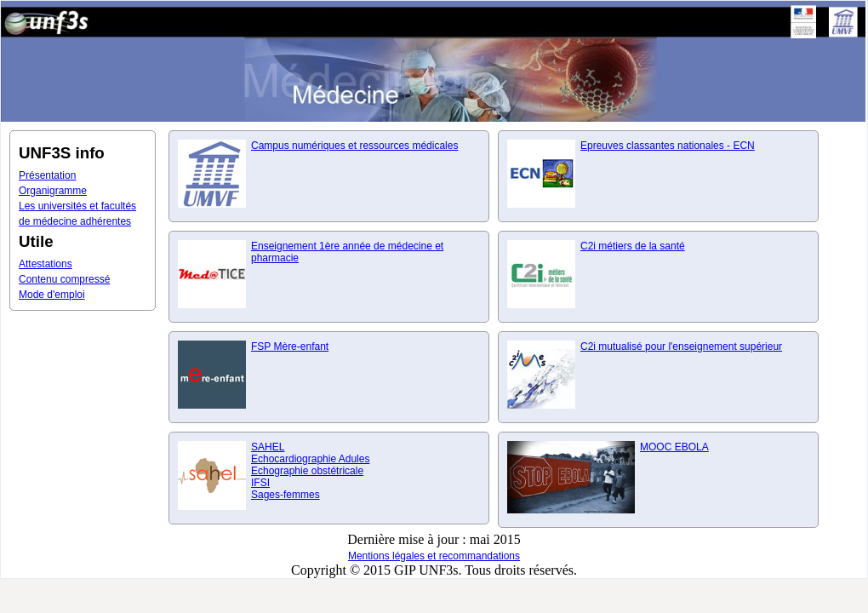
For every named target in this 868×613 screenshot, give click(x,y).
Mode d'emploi (52, 295)
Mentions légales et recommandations (434, 556)
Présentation (47, 175)
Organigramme (53, 191)
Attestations (46, 264)
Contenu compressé (64, 279)
